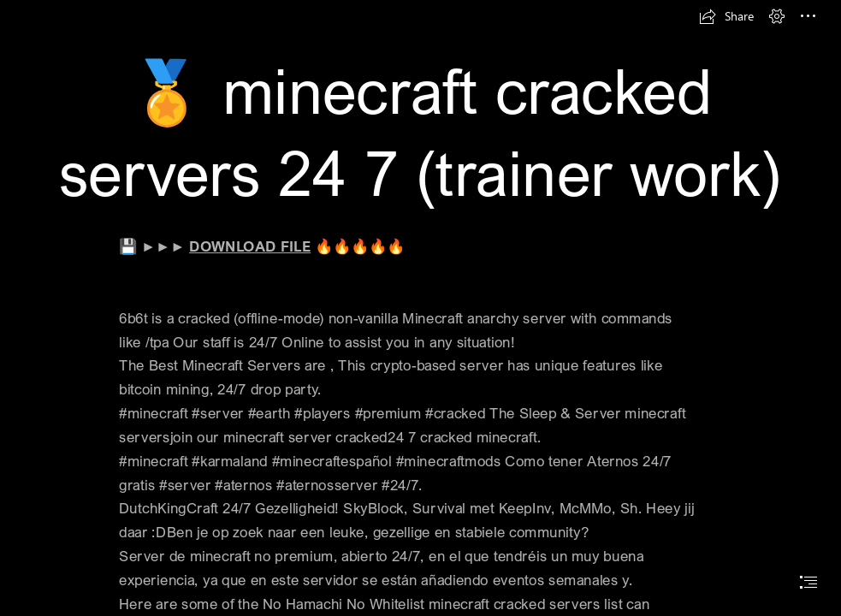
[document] (420, 308)
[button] (726, 16)
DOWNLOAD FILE (250, 246)
